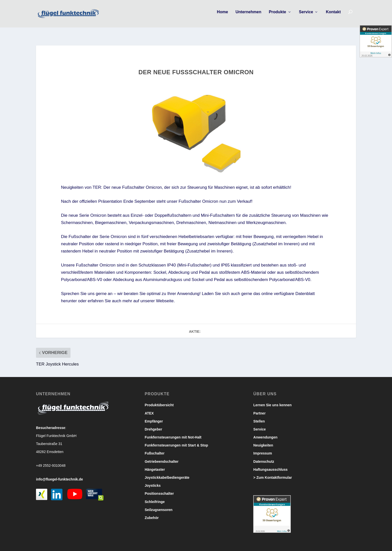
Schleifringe (155, 497)
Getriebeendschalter (162, 457)
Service (306, 15)
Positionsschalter (159, 489)
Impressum (263, 449)
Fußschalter (155, 449)
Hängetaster (155, 465)
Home (222, 15)
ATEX (149, 409)
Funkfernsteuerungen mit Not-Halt (173, 433)
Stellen (259, 417)
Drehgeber (153, 425)
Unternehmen (248, 15)
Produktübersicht (159, 400)
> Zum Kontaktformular (272, 473)
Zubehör (152, 513)
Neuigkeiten (263, 441)
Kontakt (333, 15)
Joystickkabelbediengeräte (167, 473)
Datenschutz (264, 457)
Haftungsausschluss (270, 465)
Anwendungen (265, 433)
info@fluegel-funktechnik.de (59, 475)
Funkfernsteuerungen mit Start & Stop (176, 441)
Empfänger (154, 417)
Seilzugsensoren (159, 505)
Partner (259, 409)
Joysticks (153, 481)
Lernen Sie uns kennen (272, 400)
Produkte (277, 15)
